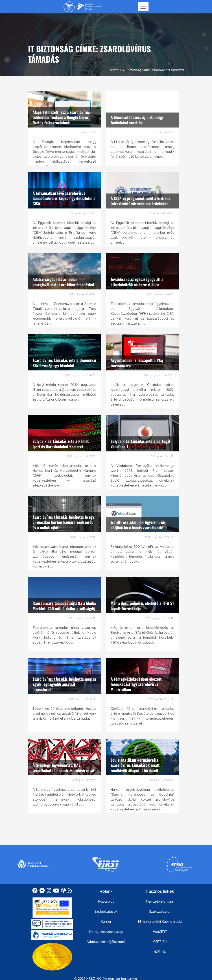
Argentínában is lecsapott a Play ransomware (137, 363)
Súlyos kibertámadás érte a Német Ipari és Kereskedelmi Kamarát (61, 444)
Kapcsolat (106, 901)
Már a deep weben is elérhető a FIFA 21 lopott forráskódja (142, 606)
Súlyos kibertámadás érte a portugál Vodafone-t (140, 444)
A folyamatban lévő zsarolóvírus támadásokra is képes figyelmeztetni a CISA (64, 198)
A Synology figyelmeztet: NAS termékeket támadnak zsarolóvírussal (63, 768)
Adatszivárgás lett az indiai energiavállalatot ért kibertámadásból (63, 282)
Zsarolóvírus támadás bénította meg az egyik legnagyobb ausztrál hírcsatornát (64, 684)
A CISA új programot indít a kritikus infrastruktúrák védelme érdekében (140, 201)
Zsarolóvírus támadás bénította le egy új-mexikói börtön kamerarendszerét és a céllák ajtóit (63, 522)
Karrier (106, 922)
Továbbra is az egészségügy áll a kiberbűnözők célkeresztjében (137, 282)
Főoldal (114, 70)
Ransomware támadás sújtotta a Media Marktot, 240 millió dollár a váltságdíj (64, 606)
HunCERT (160, 932)
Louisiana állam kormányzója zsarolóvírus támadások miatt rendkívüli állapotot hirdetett (135, 765)
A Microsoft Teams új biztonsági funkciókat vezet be (137, 120)
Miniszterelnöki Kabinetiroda (160, 922)
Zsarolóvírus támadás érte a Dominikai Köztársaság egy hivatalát (64, 363)
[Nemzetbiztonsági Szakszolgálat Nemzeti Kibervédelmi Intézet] (83, 7)
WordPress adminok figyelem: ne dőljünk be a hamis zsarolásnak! (138, 525)
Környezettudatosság (106, 932)
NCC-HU (160, 952)
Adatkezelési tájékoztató (106, 942)
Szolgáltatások (106, 911)
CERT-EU (160, 942)
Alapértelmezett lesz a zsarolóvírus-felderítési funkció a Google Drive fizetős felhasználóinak (62, 117)
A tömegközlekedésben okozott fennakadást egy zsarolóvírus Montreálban (136, 684)
